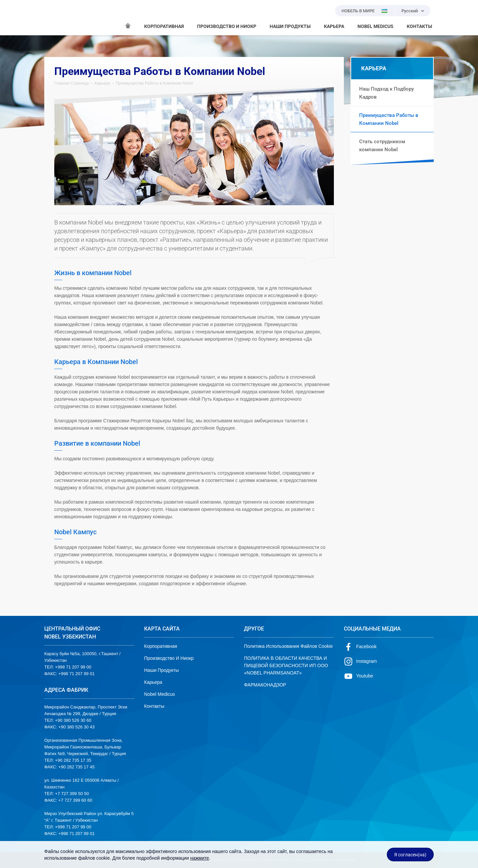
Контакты (154, 706)
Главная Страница (71, 83)
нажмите (199, 858)
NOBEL (53, 18)
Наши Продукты (161, 670)
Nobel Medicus (160, 694)
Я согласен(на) (410, 855)
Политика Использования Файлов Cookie (288, 646)
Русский (410, 11)
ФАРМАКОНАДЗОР (265, 685)
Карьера (102, 83)
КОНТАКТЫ (419, 26)
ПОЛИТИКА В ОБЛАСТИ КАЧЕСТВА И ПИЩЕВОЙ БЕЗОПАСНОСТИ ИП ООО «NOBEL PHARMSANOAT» (286, 665)
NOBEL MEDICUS (375, 26)
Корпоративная (161, 646)
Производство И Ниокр (169, 658)
